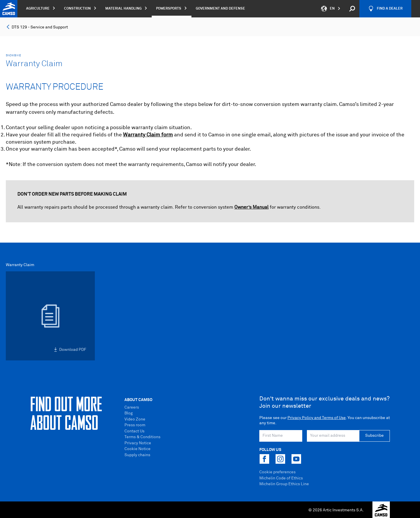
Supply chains (137, 455)
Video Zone (135, 419)
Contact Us (134, 431)
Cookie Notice (137, 449)
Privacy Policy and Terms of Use (317, 418)
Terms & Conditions (142, 437)
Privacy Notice (138, 443)
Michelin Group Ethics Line (284, 484)
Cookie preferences (277, 472)
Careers (132, 407)
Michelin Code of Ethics (281, 478)
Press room (135, 425)
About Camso (138, 400)
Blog (129, 413)
